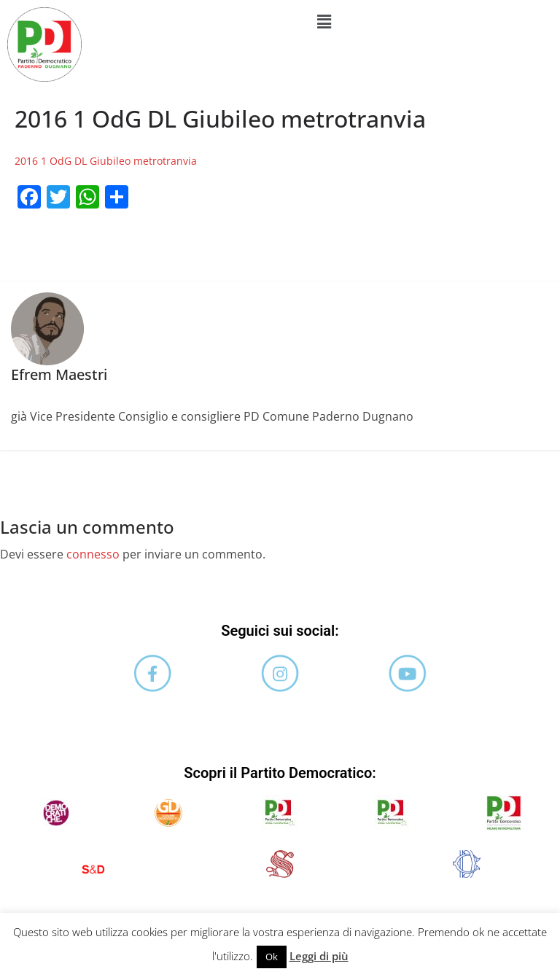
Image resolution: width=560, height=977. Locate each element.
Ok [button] (272, 957)
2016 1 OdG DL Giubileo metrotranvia (106, 161)
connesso (93, 554)
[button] (324, 21)
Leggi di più (319, 956)
